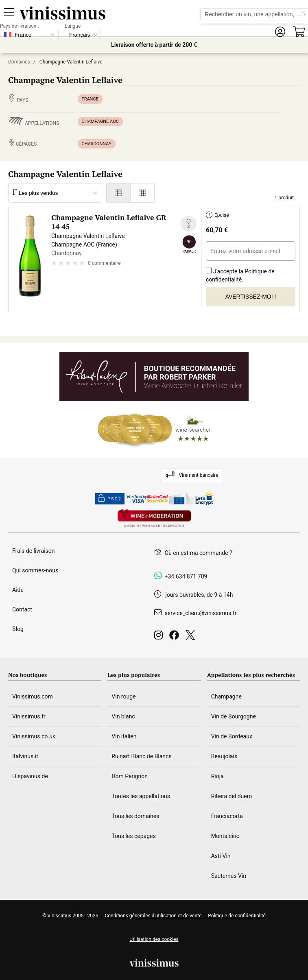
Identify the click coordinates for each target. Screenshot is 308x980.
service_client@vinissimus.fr (201, 613)
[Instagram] (160, 637)
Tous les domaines (135, 816)
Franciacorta (227, 816)
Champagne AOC (100, 121)
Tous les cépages (133, 836)
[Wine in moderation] (154, 519)
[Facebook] (176, 637)
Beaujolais (224, 756)
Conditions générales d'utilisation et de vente (153, 916)
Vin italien (124, 736)
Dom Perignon (130, 776)
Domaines (19, 62)
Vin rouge (123, 696)
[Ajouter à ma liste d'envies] (189, 224)
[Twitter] (192, 637)
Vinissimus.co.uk (34, 736)
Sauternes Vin (229, 876)
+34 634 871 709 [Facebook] (186, 576)
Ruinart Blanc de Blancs (141, 756)
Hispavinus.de (30, 776)
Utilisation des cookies (154, 939)
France (90, 99)
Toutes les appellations (141, 796)
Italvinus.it (25, 756)
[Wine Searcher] (154, 430)
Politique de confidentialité (240, 275)
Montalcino (225, 836)
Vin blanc (123, 716)
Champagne (226, 696)
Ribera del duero (232, 796)
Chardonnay (97, 144)
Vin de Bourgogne (234, 716)
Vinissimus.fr (29, 716)
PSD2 (110, 499)
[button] (280, 32)
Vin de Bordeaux (232, 736)
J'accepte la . (240, 273)
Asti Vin (221, 856)
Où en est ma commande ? (199, 553)
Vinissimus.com (33, 696)
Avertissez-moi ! (251, 297)
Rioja (217, 776)
